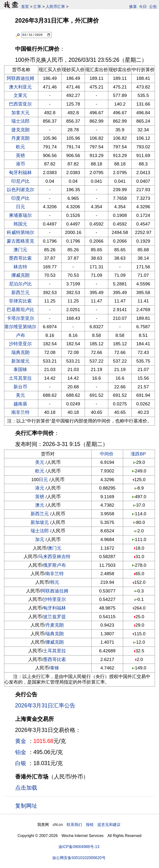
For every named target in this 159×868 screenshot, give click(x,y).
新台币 (20, 387)
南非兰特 (20, 412)
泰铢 (55, 668)
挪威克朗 (20, 275)
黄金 (21, 741)
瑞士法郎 (20, 121)
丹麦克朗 (20, 138)
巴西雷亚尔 (20, 104)
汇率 (37, 6)
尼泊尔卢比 (20, 284)
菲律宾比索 (20, 301)
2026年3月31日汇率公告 (45, 705)
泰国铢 (20, 369)
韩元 (55, 582)
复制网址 (28, 805)
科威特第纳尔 (20, 232)
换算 (133, 6)
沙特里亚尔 (20, 344)
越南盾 (20, 404)
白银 (21, 763)
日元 (20, 207)
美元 (20, 395)
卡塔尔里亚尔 (20, 318)
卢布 (20, 335)
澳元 (40, 505)
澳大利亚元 (20, 87)
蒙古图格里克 (20, 241)
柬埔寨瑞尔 (20, 215)
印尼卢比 (20, 181)
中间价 (107, 454)
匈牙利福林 (20, 173)
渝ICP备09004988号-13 (79, 847)
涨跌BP (138, 454)
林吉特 (20, 267)
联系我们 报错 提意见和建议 (94, 824)
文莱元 (20, 95)
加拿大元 (20, 113)
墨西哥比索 (20, 258)
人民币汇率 (55, 6)
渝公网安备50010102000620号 (79, 858)
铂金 (21, 752)
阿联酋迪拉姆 (20, 78)
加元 (40, 539)
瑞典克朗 (20, 352)
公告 (153, 6)
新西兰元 (20, 292)
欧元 (20, 147)
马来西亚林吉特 (54, 557)
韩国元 (20, 224)
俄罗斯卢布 (54, 565)
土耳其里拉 (20, 378)
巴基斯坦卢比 (20, 310)
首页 (25, 6)
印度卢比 (20, 198)
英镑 (20, 155)
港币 (20, 164)
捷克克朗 (20, 130)
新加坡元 (20, 361)
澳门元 (20, 250)
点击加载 (26, 788)
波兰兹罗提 (54, 617)
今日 (143, 6)
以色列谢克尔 (20, 190)
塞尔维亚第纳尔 (20, 327)
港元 (40, 488)
